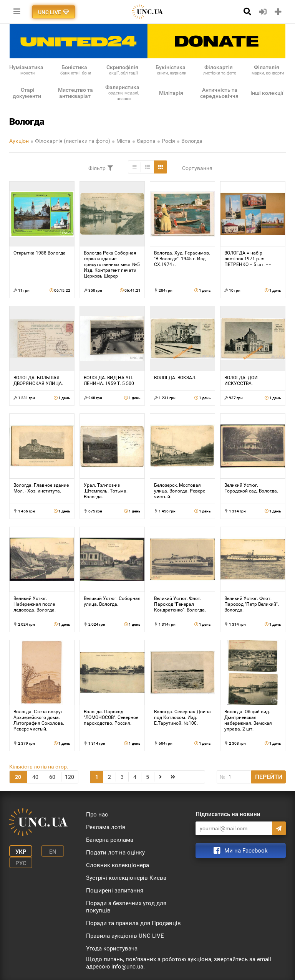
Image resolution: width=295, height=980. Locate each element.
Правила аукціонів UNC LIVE (125, 936)
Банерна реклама (110, 840)
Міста (123, 141)
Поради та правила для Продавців (133, 923)
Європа (146, 141)
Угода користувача (112, 949)
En (53, 852)
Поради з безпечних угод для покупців (126, 907)
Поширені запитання (115, 891)
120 (70, 777)
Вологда (192, 141)
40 (35, 777)
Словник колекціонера (118, 865)
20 (18, 777)
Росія (168, 141)
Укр (21, 852)
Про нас (97, 815)
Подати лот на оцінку (115, 853)
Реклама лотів (106, 827)
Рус (21, 863)
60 (52, 777)
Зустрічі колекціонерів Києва (126, 878)
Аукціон (19, 141)
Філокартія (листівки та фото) (73, 141)
